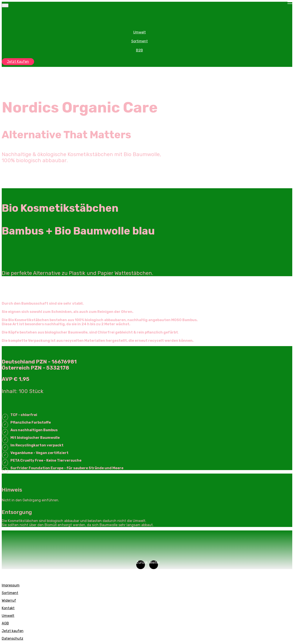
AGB (5, 623)
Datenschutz (12, 638)
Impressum (11, 585)
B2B (140, 50)
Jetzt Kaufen (18, 62)
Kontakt (8, 608)
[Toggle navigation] (5, 5)
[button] (141, 565)
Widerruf (9, 600)
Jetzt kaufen (13, 631)
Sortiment (140, 41)
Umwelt (140, 32)
